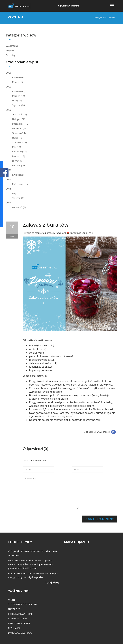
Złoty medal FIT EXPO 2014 (23, 604)
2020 (9, 170)
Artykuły (10, 50)
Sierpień (19, 133)
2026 (9, 73)
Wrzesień (20, 128)
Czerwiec (19, 142)
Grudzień (19, 114)
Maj (16, 147)
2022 (9, 110)
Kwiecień (19, 77)
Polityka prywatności (21, 614)
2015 (9, 189)
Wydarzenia (12, 46)
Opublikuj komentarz (99, 519)
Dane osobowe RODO (20, 633)
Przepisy (11, 55)
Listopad (19, 119)
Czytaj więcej (52, 582)
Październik (21, 124)
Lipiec (18, 138)
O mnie (12, 600)
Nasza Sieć (14, 609)
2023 (9, 87)
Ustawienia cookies (19, 623)
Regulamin (14, 628)
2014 (9, 203)
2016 (9, 179)
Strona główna (99, 18)
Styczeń (19, 105)
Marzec (18, 82)
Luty (17, 100)
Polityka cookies (18, 619)
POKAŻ (4, 173)
